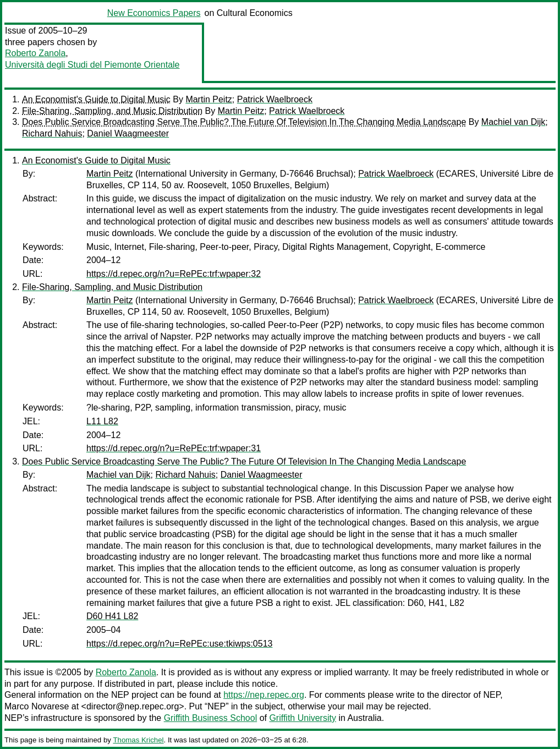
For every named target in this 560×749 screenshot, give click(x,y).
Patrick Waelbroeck (275, 99)
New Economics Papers (154, 13)
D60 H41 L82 (112, 616)
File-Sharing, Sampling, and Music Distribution (112, 111)
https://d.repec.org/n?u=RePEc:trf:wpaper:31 (174, 448)
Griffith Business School (211, 718)
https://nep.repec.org (264, 695)
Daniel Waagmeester (128, 133)
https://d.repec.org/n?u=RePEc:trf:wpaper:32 (174, 274)
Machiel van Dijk (513, 122)
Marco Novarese (37, 706)
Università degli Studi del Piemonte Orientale (92, 65)
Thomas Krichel (138, 740)
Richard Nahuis (52, 133)
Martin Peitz (208, 99)
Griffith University (303, 718)
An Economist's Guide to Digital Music (96, 99)
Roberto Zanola (35, 53)
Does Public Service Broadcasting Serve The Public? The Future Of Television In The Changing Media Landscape (244, 122)
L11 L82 (102, 421)
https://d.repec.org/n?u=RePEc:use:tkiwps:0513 (179, 644)
